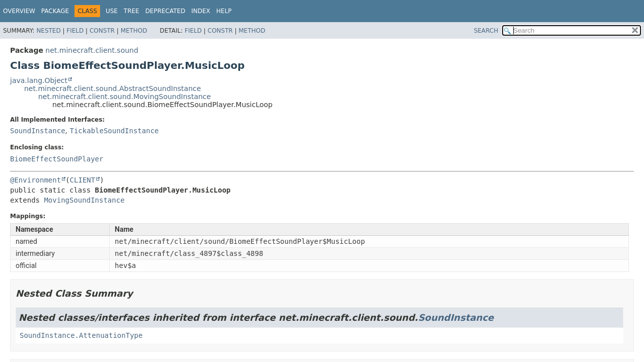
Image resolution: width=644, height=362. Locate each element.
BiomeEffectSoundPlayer (57, 159)
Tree (132, 11)
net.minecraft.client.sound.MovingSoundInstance (125, 97)
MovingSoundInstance (84, 200)
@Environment (35, 180)
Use (112, 11)
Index (201, 11)
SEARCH (486, 31)
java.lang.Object (39, 80)
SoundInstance (38, 131)
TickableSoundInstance (114, 131)
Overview (19, 11)
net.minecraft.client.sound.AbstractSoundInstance (112, 88)
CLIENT (83, 180)
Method (134, 31)
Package (55, 11)
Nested (48, 31)
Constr (102, 31)
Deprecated (166, 11)
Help (224, 11)
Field (75, 31)
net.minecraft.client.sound (92, 50)
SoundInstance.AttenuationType (81, 335)
